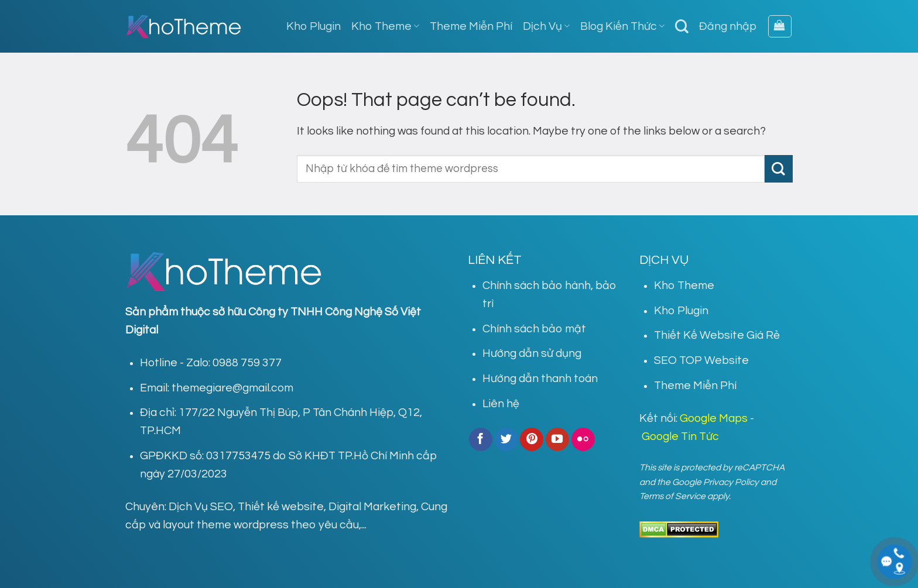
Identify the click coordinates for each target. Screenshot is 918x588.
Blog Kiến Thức (622, 26)
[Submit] (779, 169)
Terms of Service (672, 496)
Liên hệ (501, 404)
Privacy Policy (731, 482)
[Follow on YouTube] (557, 439)
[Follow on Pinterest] (532, 439)
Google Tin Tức (680, 436)
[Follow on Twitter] (506, 439)
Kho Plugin (314, 26)
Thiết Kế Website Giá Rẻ (717, 335)
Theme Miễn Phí (471, 26)
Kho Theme (385, 26)
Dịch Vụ (546, 26)
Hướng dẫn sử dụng (532, 353)
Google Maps (714, 418)
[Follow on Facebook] (481, 439)
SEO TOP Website (701, 360)
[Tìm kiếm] (682, 26)
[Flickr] (583, 439)
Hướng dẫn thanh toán (540, 379)
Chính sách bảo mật (534, 329)
